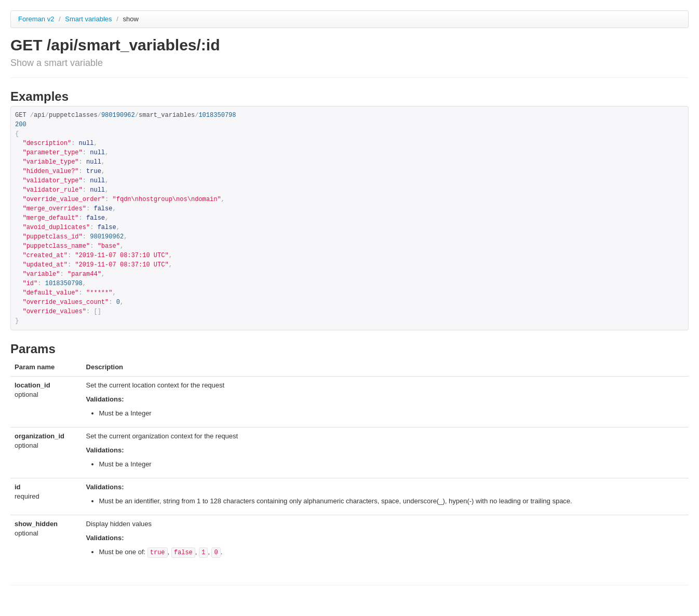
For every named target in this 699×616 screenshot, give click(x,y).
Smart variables (89, 19)
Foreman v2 (36, 19)
